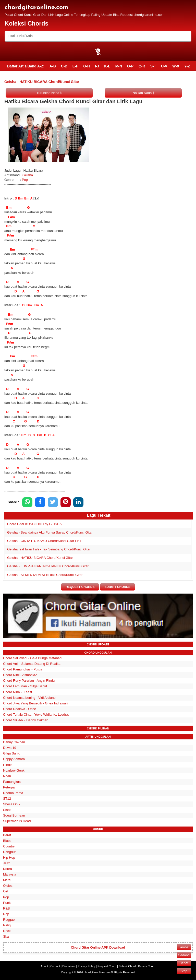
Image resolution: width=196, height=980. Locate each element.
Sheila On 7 (12, 804)
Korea (8, 869)
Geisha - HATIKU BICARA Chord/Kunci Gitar (40, 558)
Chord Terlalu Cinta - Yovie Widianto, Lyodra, (36, 715)
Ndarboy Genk (14, 770)
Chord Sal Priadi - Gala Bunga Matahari (32, 658)
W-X (176, 66)
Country (9, 846)
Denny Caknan (14, 742)
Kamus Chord (147, 966)
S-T (153, 66)
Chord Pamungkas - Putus (22, 669)
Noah (7, 776)
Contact (55, 966)
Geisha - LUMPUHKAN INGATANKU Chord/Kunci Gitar (48, 566)
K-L (107, 66)
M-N (119, 66)
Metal (7, 880)
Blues (7, 841)
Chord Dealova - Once (20, 709)
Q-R (142, 66)
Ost (6, 892)
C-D (64, 66)
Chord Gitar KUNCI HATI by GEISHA (34, 524)
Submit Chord (127, 966)
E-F (75, 66)
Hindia (8, 765)
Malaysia (10, 874)
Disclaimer (69, 966)
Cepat (184, 963)
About (45, 966)
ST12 (7, 799)
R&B (7, 908)
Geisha (28, 175)
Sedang (184, 955)
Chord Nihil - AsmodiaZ (20, 675)
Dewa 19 (10, 748)
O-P (130, 66)
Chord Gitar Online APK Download (98, 947)
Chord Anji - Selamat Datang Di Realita (32, 664)
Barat (7, 835)
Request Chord (107, 966)
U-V (164, 66)
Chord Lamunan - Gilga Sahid (25, 686)
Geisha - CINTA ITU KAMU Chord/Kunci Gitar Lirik (44, 541)
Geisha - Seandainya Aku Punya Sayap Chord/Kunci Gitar (50, 532)
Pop (25, 180)
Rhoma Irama (13, 793)
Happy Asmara (14, 759)
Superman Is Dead (17, 821)
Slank (7, 810)
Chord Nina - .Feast (17, 692)
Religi (7, 925)
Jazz (7, 863)
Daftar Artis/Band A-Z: (26, 66)
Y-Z (187, 66)
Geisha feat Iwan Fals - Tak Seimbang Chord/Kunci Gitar (49, 549)
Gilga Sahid (12, 754)
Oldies (8, 886)
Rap (6, 914)
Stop (184, 971)
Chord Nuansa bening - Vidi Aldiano (29, 698)
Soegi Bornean (14, 816)
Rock (7, 931)
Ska (6, 936)
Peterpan (10, 787)
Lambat (184, 947)
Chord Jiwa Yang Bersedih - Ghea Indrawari (35, 703)
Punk (7, 903)
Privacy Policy (87, 966)
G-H (87, 66)
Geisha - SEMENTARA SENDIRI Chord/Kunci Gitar (45, 575)
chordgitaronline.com (36, 8)
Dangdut (9, 852)
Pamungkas (12, 782)
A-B (53, 66)
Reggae (9, 920)
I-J (97, 66)
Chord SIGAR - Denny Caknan (26, 720)
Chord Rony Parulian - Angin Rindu (29, 681)
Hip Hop (9, 858)
